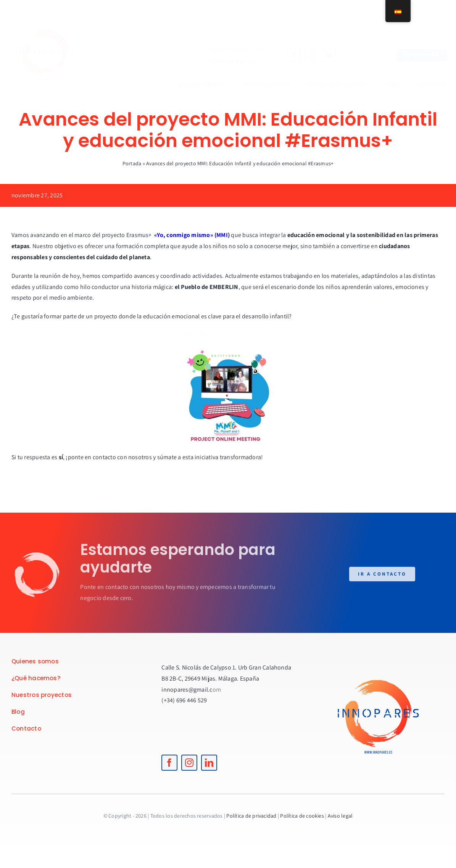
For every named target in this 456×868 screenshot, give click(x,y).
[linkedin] (323, 55)
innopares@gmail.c (187, 690)
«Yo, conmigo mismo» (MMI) (192, 235)
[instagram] (305, 55)
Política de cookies (302, 816)
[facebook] (288, 55)
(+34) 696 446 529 (227, 62)
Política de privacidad (251, 816)
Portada (132, 163)
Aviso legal (340, 816)
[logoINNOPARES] (51, 14)
